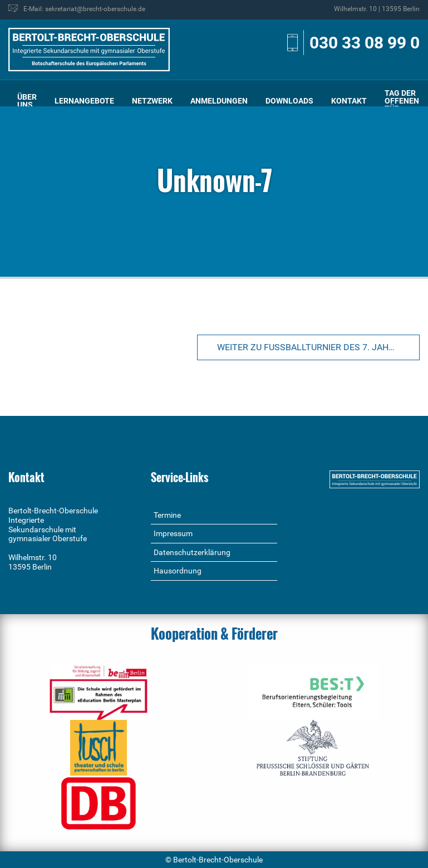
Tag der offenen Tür (402, 101)
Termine (167, 515)
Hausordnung (178, 571)
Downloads (289, 101)
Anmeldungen (219, 101)
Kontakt (349, 101)
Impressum (173, 533)
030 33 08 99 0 (365, 43)
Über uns (27, 101)
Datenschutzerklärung (192, 552)
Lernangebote (84, 101)
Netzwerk (152, 101)
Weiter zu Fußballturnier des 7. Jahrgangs (318, 347)
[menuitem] (27, 101)
